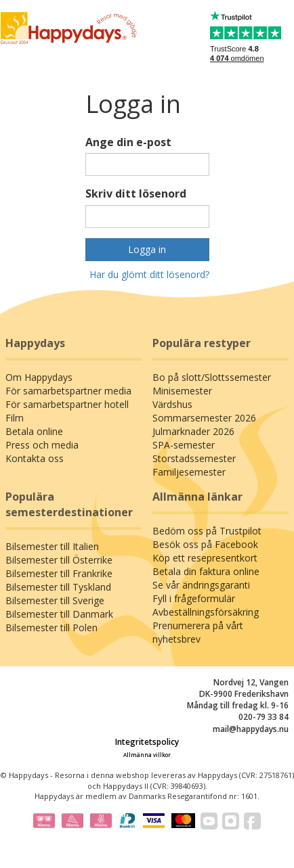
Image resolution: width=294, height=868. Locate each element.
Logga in (147, 249)
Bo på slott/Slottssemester (212, 377)
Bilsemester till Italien (52, 546)
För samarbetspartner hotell (67, 404)
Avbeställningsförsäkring (206, 612)
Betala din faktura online (206, 571)
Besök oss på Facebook (205, 544)
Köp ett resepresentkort (205, 558)
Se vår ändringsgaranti (201, 585)
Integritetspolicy (147, 742)
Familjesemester (189, 472)
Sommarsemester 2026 (204, 418)
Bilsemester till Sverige (55, 600)
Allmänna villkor (147, 755)
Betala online (34, 431)
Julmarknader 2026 (193, 431)
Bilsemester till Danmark (59, 614)
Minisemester (182, 391)
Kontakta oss (35, 458)
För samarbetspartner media (68, 391)
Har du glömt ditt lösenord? (149, 274)
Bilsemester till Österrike (59, 560)
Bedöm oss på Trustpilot (207, 531)
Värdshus (172, 404)
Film (15, 418)
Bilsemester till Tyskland (58, 587)
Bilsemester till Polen (51, 627)
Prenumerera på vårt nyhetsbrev (198, 632)
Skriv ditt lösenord (136, 193)
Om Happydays (39, 377)
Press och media (42, 445)
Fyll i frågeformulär (194, 598)
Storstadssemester (194, 458)
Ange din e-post (128, 142)
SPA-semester (184, 445)
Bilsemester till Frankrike (59, 573)
